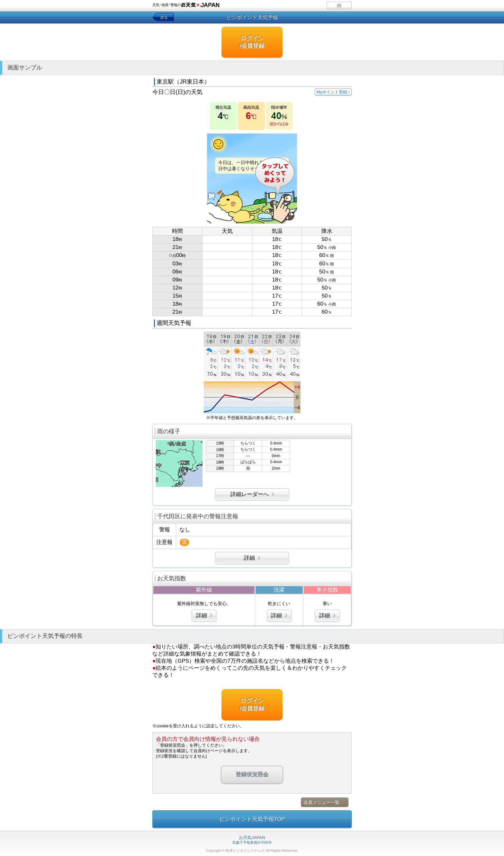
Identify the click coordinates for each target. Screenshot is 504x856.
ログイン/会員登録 (252, 42)
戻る (164, 17)
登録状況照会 (252, 774)
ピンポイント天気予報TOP (252, 819)
